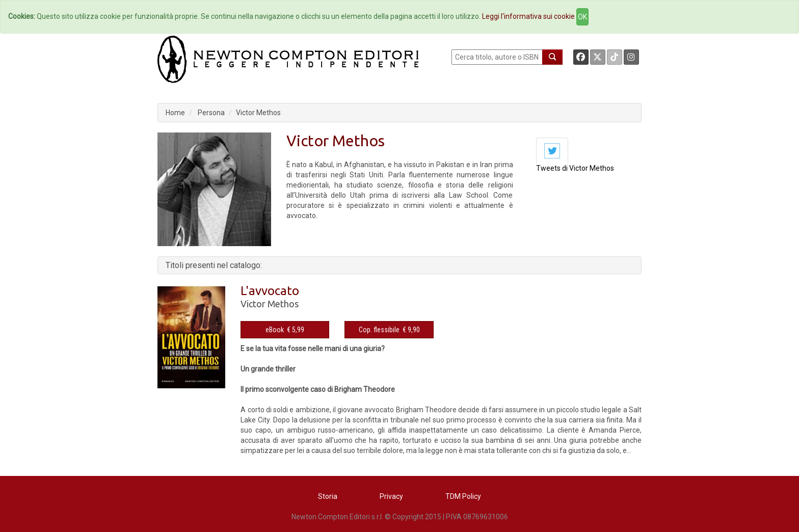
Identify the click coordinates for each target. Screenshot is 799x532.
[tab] (552, 151)
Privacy (391, 496)
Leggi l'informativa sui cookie (528, 16)
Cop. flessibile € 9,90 (389, 330)
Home (175, 113)
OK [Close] (582, 17)
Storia (328, 496)
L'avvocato (270, 291)
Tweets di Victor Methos (575, 168)
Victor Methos (258, 113)
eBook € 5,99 (285, 330)
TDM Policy (463, 496)
